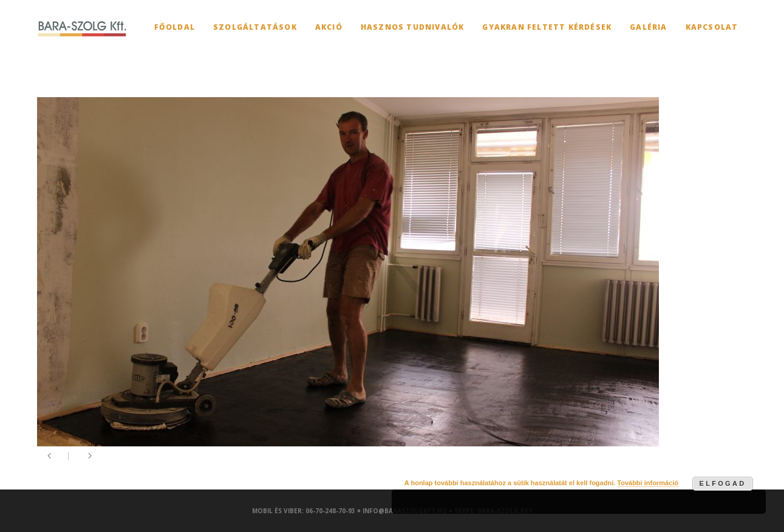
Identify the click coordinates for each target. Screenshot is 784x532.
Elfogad (723, 483)
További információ (648, 483)
